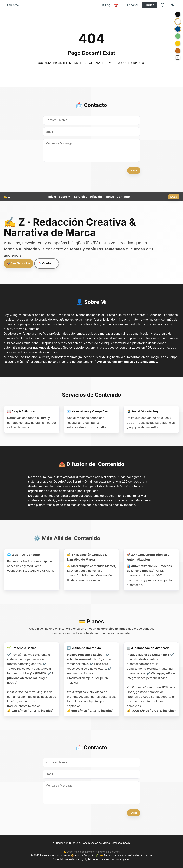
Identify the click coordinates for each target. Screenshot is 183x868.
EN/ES (174, 197)
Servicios (81, 197)
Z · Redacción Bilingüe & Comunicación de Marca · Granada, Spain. (91, 843)
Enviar (134, 170)
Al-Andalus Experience (162, 315)
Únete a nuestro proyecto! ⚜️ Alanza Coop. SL (68, 855)
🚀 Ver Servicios (19, 263)
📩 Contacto (47, 263)
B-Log (106, 5)
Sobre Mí (65, 197)
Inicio (52, 197)
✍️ (7, 197)
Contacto (123, 197)
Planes (109, 197)
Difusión (96, 197)
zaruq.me (13, 5)
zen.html (115, 852)
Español (133, 5)
